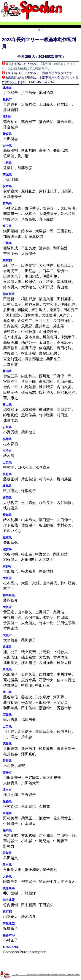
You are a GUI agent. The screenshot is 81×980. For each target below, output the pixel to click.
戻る (41, 30)
